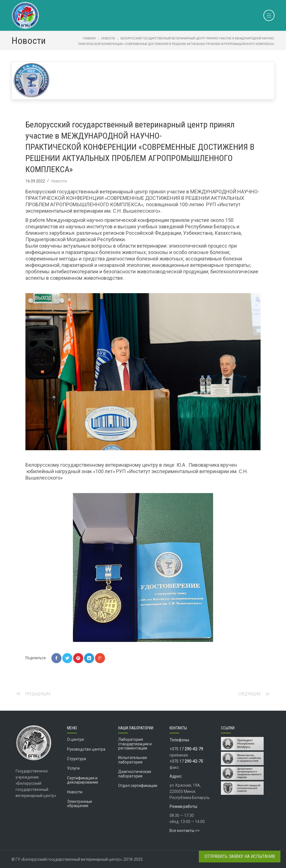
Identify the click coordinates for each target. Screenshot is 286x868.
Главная (89, 38)
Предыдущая (38, 694)
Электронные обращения (80, 804)
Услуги (73, 768)
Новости (108, 38)
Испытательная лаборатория (133, 760)
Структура (77, 759)
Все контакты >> (185, 831)
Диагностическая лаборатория (135, 774)
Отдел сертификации (138, 786)
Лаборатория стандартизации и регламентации (135, 744)
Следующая (249, 694)
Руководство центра (86, 749)
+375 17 (186, 749)
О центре (76, 739)
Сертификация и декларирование (83, 780)
